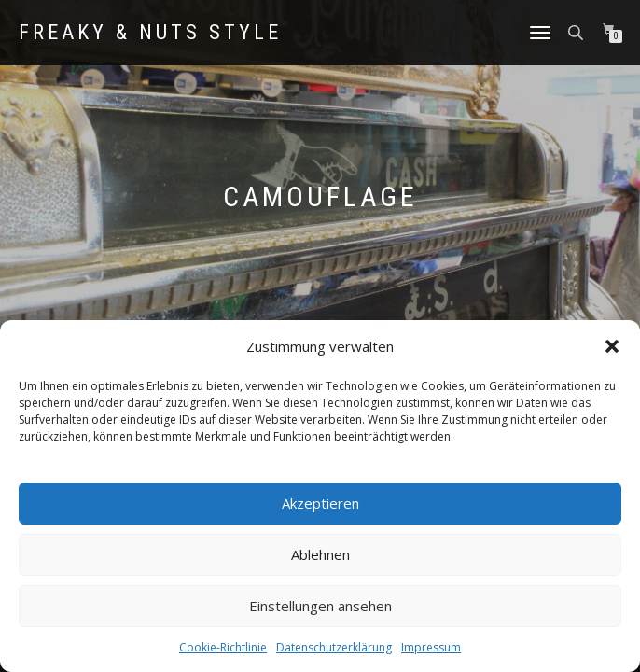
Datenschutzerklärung (334, 647)
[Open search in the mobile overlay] (577, 31)
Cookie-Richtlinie (223, 647)
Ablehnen (320, 554)
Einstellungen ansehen (320, 606)
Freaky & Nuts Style (150, 33)
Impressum (431, 647)
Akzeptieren (320, 503)
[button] (612, 346)
